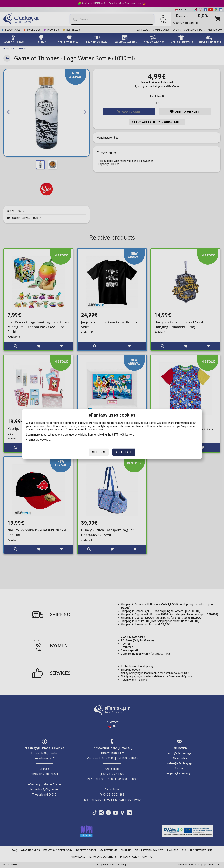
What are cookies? (40, 440)
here (91, 435)
